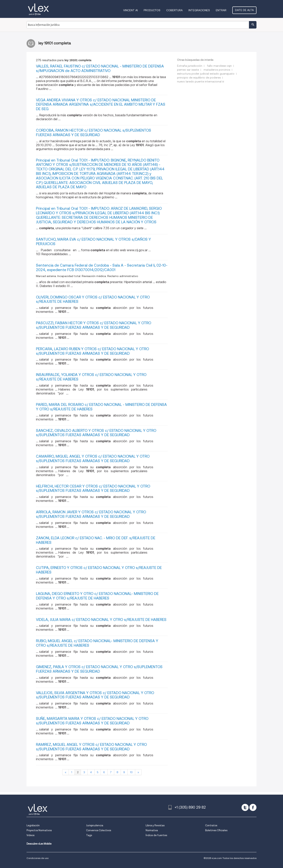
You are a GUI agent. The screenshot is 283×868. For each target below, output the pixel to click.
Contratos (211, 825)
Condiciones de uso (38, 858)
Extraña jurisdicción (190, 66)
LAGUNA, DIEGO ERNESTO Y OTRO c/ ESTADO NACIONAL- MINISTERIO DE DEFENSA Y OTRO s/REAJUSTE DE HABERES (97, 596)
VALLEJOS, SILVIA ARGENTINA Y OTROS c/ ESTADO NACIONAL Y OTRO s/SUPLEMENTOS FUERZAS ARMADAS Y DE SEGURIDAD (95, 695)
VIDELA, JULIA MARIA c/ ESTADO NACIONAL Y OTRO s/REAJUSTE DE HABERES (101, 620)
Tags (89, 835)
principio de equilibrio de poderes (199, 78)
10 (131, 772)
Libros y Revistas (155, 825)
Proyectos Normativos (39, 830)
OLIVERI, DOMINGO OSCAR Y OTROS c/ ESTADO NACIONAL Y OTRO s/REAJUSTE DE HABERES (93, 299)
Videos (30, 835)
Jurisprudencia (95, 825)
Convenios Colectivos (99, 830)
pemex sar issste (188, 70)
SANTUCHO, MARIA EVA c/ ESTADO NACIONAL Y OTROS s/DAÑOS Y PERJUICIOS (93, 242)
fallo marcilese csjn (219, 66)
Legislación (33, 825)
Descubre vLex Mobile (39, 844)
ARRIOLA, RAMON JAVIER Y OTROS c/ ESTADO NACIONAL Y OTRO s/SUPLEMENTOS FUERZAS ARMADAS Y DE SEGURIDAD (91, 514)
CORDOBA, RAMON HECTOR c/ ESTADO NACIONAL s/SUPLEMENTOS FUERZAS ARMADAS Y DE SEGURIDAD (94, 133)
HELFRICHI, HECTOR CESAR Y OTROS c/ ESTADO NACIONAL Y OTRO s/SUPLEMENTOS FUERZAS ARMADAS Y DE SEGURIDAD (93, 488)
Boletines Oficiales (216, 830)
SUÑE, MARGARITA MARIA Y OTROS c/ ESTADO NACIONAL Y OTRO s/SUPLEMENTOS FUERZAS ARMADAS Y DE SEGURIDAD (92, 721)
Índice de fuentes (156, 835)
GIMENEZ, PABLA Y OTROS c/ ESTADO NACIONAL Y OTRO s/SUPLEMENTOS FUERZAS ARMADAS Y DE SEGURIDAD (99, 669)
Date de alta (244, 10)
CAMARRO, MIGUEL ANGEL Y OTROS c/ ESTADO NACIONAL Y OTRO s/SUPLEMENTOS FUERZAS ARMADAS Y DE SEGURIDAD (93, 459)
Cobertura (174, 10)
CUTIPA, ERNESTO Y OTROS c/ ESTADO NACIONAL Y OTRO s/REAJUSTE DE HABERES (99, 570)
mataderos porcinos (217, 70)
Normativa (152, 830)
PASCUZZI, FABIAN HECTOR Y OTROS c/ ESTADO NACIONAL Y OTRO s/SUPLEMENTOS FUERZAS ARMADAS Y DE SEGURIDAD (94, 325)
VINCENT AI (130, 10)
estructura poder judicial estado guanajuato (206, 74)
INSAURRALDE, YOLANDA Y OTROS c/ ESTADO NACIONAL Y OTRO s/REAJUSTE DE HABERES (91, 377)
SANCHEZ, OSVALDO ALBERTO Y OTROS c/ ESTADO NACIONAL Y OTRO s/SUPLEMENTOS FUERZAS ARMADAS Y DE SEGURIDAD (96, 433)
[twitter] (245, 807)
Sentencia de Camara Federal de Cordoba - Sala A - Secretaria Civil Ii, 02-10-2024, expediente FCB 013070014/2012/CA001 (102, 268)
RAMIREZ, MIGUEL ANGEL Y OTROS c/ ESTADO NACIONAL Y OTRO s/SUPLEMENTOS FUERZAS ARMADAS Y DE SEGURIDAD (91, 747)
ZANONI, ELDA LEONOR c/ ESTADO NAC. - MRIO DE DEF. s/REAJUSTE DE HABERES (96, 540)
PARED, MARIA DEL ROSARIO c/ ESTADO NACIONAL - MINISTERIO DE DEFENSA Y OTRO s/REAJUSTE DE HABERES (101, 407)
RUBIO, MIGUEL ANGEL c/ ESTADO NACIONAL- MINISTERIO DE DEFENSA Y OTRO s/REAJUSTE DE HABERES (97, 643)
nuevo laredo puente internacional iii (201, 81)
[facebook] (253, 807)
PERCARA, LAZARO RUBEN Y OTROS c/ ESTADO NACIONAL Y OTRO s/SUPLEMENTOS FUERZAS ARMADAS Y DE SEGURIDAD (92, 351)
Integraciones (199, 10)
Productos (152, 10)
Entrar (221, 10)
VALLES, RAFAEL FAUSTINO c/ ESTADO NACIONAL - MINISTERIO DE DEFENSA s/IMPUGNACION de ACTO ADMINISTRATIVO (100, 68)
